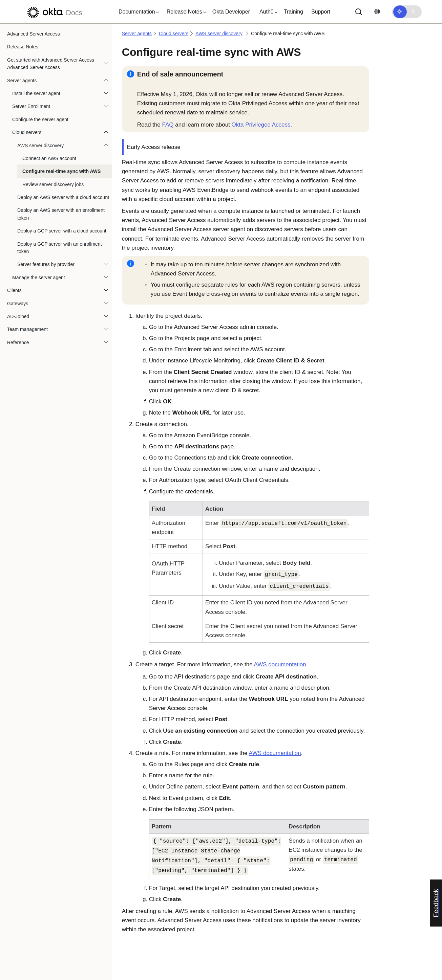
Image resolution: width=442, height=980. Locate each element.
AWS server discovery (40, 146)
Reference (18, 342)
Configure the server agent (40, 119)
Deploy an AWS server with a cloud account (63, 197)
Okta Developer (231, 12)
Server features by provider (46, 264)
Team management (27, 329)
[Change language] (377, 12)
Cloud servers (27, 132)
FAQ (168, 125)
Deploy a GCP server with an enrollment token (60, 248)
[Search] (359, 12)
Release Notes (23, 47)
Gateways (18, 304)
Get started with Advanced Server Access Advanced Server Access (51, 64)
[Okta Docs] (54, 12)
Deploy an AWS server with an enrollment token (61, 214)
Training (293, 12)
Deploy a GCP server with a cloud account (62, 231)
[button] (137, 12)
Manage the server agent (39, 277)
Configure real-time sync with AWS (61, 171)
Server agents (22, 81)
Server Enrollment (31, 106)
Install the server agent (36, 93)
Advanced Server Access (34, 34)
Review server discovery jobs (53, 184)
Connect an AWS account (49, 158)
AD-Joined (18, 316)
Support (321, 12)
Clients (14, 290)
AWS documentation (280, 664)
